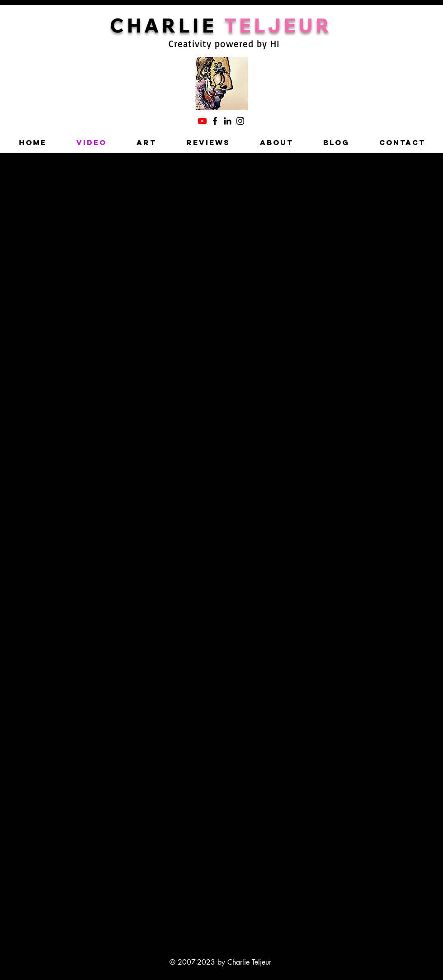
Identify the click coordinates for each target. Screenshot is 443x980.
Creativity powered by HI (224, 43)
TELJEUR (278, 25)
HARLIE (176, 25)
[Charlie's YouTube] (202, 121)
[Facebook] (215, 121)
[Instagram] (240, 121)
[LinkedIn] (228, 121)
